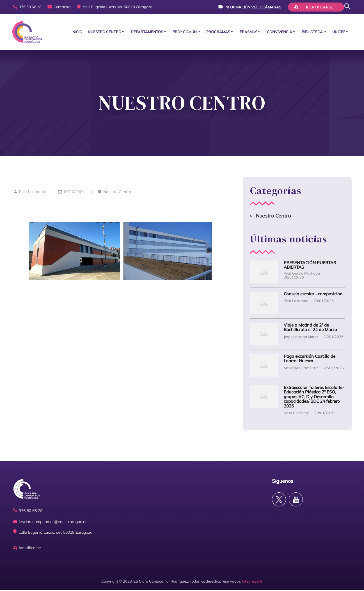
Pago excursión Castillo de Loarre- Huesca (310, 360)
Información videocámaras (250, 7)
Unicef (339, 32)
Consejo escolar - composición (313, 295)
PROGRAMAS (218, 32)
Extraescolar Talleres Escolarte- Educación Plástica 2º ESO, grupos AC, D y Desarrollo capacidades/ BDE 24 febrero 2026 (314, 398)
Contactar (59, 7)
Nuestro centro (105, 32)
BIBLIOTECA (312, 32)
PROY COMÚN (185, 32)
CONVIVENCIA (280, 32)
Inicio (77, 32)
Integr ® (252, 583)
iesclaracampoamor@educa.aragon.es (50, 523)
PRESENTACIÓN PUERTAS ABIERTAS (310, 266)
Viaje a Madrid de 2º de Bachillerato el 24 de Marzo (310, 329)
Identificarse (313, 7)
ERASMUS (249, 32)
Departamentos (147, 32)
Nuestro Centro (117, 193)
